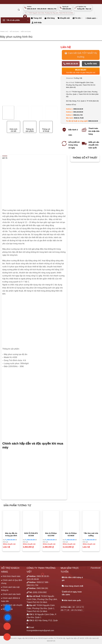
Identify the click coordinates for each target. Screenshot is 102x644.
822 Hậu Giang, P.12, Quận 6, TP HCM (82, 101)
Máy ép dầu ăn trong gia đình (11, 534)
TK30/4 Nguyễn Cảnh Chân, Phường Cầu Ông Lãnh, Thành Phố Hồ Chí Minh (81, 85)
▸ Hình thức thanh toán (11, 576)
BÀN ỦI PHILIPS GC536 (31, 534)
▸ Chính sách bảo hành (11, 594)
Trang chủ (4, 32)
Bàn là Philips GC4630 (71, 534)
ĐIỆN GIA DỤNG (26, 32)
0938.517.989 (42, 582)
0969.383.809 (10, 540)
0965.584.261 (42, 588)
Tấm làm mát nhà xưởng (91, 534)
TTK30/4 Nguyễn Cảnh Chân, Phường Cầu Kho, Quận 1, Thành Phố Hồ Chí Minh (82, 94)
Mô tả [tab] (5, 158)
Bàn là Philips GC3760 (51, 534)
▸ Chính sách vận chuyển (12, 605)
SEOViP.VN (51, 641)
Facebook (96, 568)
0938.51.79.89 (79, 118)
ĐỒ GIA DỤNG (14, 32)
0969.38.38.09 (71, 64)
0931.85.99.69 (78, 112)
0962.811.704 (78, 115)
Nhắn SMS (91, 64)
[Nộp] (19, 10)
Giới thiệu (37, 23)
